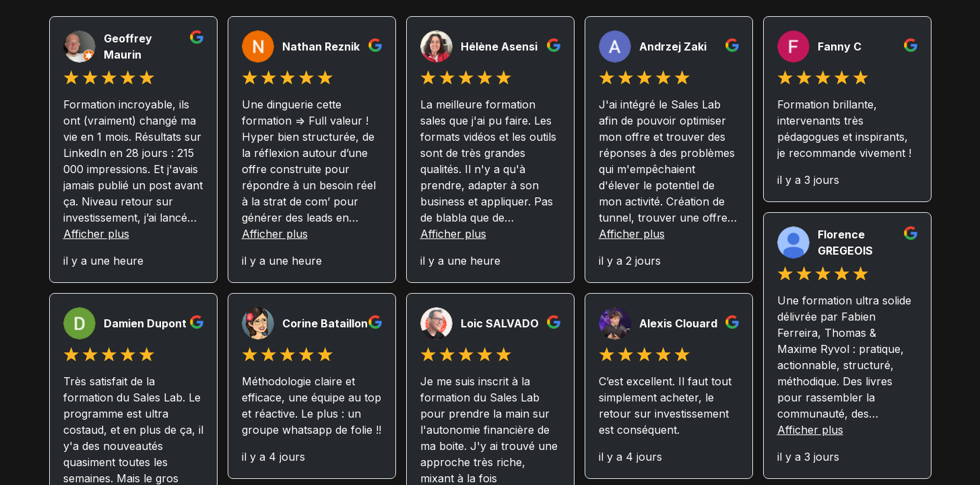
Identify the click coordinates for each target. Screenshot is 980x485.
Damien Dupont (145, 323)
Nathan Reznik (321, 46)
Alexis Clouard (678, 323)
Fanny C (840, 46)
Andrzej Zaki (673, 46)
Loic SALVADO (500, 323)
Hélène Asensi (499, 46)
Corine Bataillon (325, 323)
